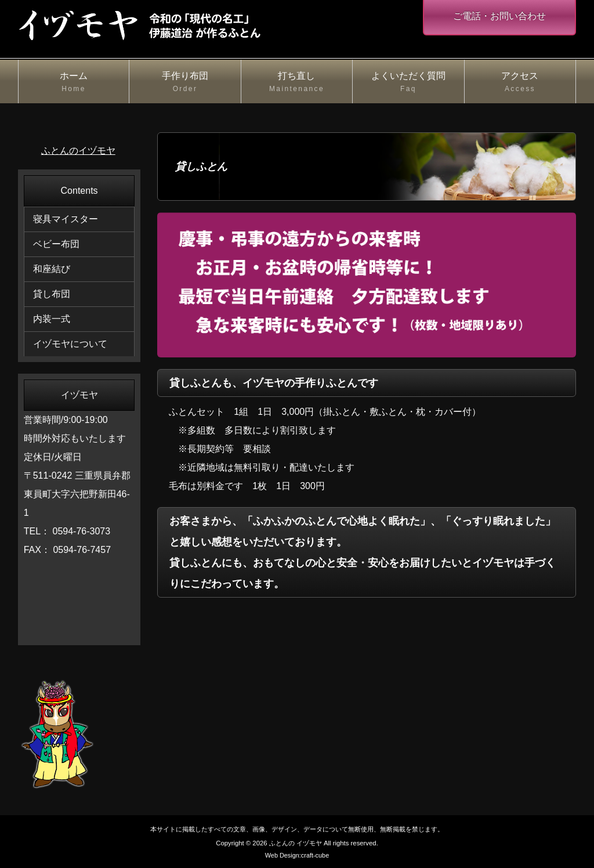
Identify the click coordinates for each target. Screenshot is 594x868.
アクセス (520, 83)
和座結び (52, 269)
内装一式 (52, 319)
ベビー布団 (56, 244)
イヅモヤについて (70, 344)
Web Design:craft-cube (297, 855)
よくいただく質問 (408, 83)
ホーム (74, 83)
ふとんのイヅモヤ (78, 151)
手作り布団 (185, 83)
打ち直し (297, 83)
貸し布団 (52, 294)
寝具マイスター (66, 219)
